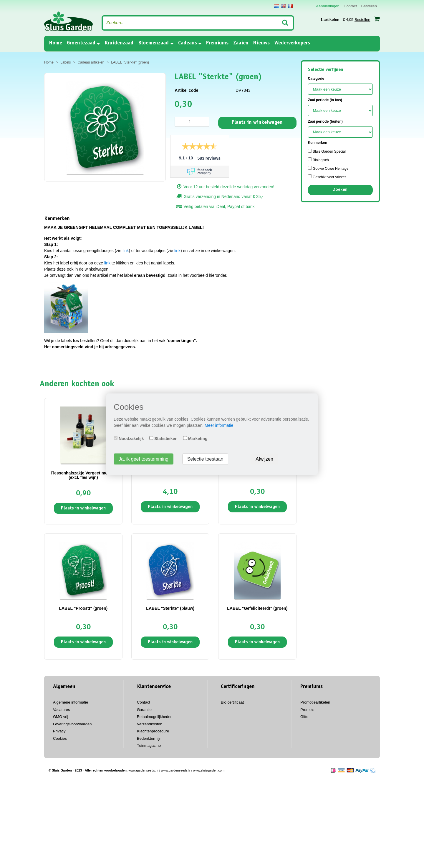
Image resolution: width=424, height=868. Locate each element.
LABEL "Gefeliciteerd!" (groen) (257, 608)
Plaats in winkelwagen (257, 123)
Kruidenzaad (119, 43)
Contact (350, 6)
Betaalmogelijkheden (155, 717)
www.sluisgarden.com (209, 770)
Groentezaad (81, 43)
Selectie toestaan (205, 459)
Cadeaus (188, 43)
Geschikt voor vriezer (327, 177)
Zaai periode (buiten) (325, 121)
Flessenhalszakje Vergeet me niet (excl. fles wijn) (83, 475)
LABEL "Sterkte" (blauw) (170, 608)
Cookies (60, 738)
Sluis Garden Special (327, 151)
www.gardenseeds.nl (143, 770)
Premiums (217, 43)
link (126, 251)
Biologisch (318, 160)
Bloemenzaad (153, 43)
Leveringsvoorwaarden (72, 724)
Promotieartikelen (315, 702)
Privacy (59, 731)
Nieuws (261, 43)
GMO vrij (61, 717)
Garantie (144, 710)
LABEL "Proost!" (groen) (83, 608)
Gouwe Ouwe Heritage (328, 168)
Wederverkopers (292, 43)
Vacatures (62, 710)
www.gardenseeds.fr (176, 770)
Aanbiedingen (328, 6)
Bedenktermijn (149, 738)
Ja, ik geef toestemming (144, 459)
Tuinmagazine (149, 745)
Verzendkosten (150, 724)
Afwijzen (264, 459)
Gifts (304, 717)
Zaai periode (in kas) (325, 100)
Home (56, 43)
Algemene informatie (71, 702)
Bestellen (369, 6)
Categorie (316, 79)
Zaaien (241, 43)
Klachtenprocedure (153, 731)
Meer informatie (219, 425)
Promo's (307, 710)
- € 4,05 (350, 19)
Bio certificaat (232, 702)
